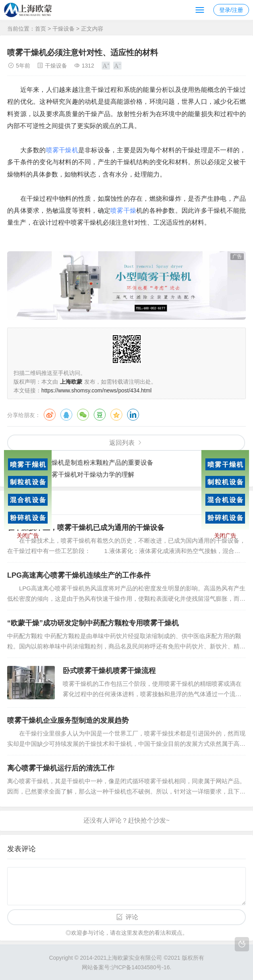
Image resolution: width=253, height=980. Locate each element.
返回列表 (122, 443)
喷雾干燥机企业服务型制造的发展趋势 (68, 720)
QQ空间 (116, 415)
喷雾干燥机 (62, 150)
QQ (66, 415)
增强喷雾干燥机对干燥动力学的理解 (83, 474)
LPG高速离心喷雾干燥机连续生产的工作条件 (79, 575)
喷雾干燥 (123, 211)
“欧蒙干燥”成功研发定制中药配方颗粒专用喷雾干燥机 (93, 623)
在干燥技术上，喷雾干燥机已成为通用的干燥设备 (86, 528)
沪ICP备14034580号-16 (141, 967)
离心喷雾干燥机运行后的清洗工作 (61, 768)
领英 (133, 415)
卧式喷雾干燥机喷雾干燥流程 (109, 671)
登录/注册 (231, 10)
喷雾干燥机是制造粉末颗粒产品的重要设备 (93, 463)
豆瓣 (100, 415)
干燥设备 (64, 29)
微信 (83, 415)
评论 (132, 917)
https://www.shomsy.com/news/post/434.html (97, 390)
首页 (41, 29)
